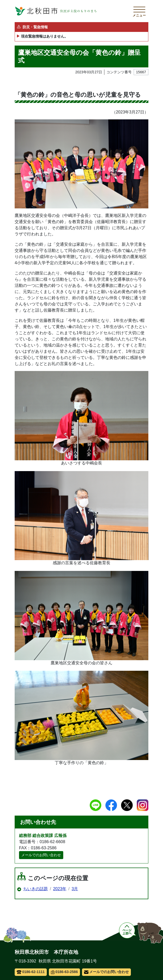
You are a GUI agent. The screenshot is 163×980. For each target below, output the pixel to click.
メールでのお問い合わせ (41, 855)
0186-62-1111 (31, 972)
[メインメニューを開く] (139, 11)
